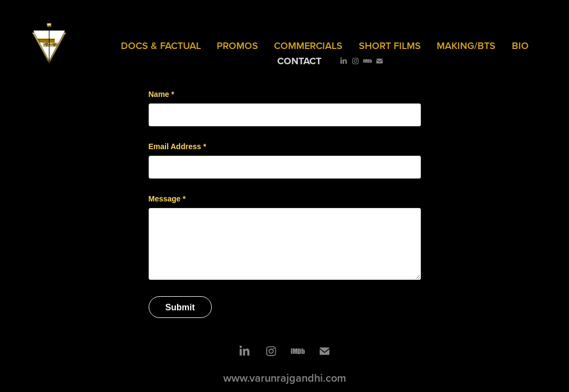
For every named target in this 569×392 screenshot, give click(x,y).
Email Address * (178, 146)
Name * (161, 94)
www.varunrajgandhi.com (285, 378)
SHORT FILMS (390, 45)
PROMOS (237, 45)
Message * (167, 199)
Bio (520, 45)
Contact (299, 61)
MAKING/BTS (466, 45)
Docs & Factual (161, 45)
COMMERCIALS (308, 45)
